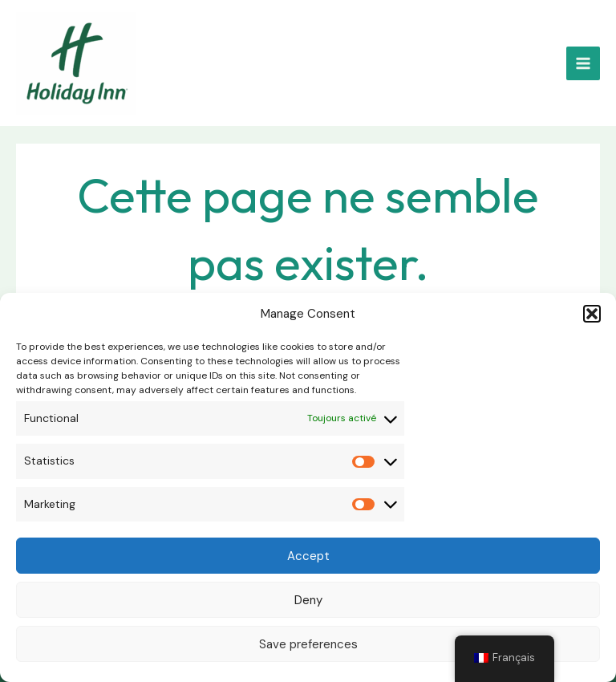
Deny (308, 600)
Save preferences (308, 644)
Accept (308, 556)
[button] (592, 314)
